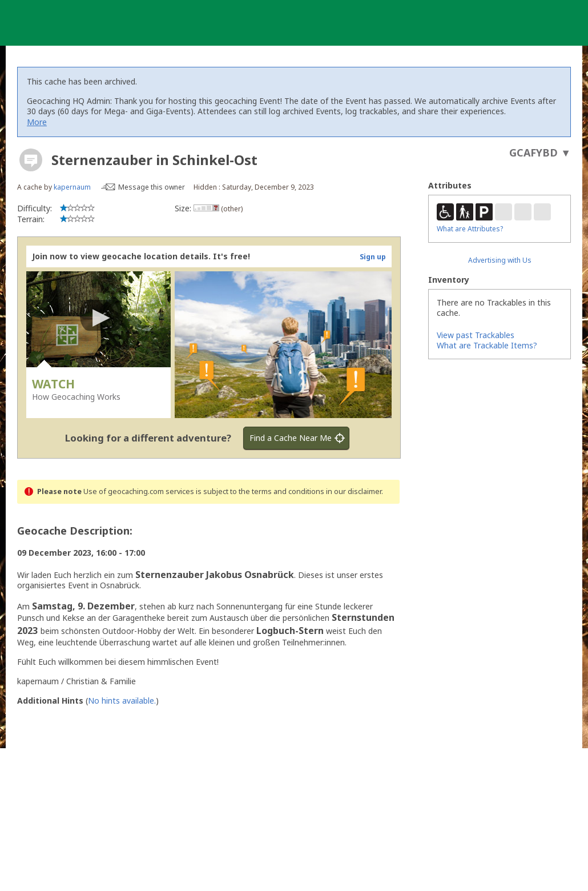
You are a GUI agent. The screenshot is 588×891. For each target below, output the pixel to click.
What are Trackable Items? (487, 345)
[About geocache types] (31, 160)
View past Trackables (476, 335)
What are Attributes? (470, 229)
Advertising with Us (500, 260)
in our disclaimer (354, 491)
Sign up (373, 257)
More (37, 122)
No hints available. (122, 701)
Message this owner (152, 187)
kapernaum (72, 187)
